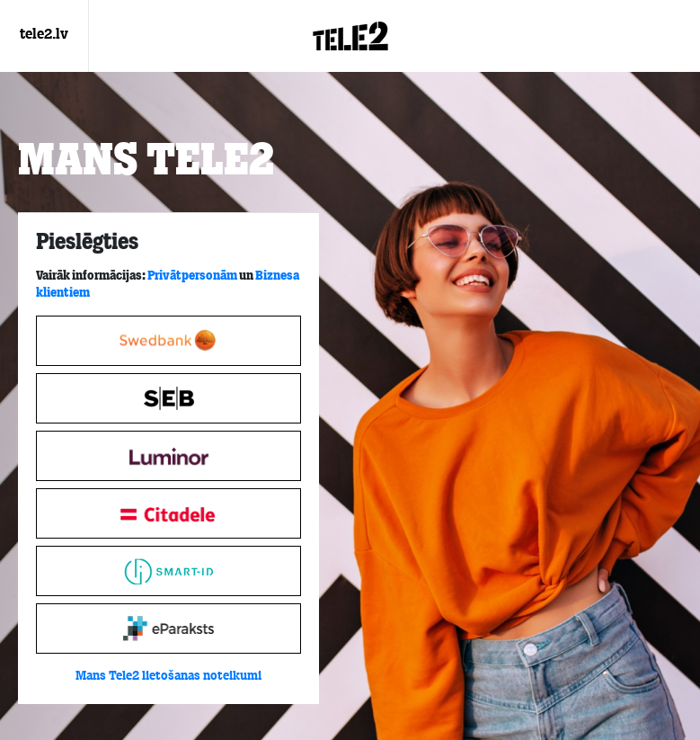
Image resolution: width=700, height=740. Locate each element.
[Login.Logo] (350, 36)
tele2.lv (44, 35)
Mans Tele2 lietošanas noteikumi (168, 677)
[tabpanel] (168, 459)
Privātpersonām (192, 276)
